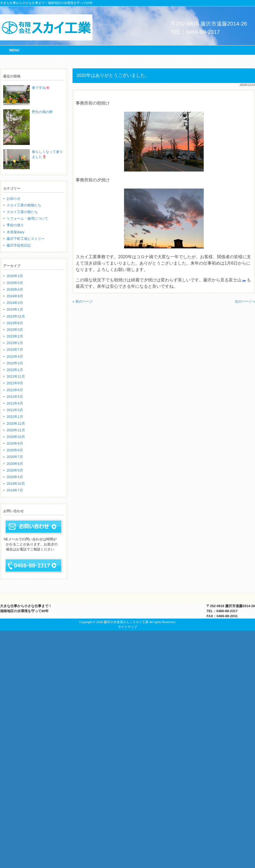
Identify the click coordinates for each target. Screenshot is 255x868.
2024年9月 (15, 296)
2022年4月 (15, 356)
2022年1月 (15, 370)
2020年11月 (16, 430)
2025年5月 (15, 283)
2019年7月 (15, 490)
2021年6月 (15, 390)
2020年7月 (15, 457)
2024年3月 (15, 303)
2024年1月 (15, 309)
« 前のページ (83, 301)
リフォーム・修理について (27, 218)
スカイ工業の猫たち (22, 212)
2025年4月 (15, 289)
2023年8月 (15, 323)
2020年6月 (15, 464)
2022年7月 (15, 350)
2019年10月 (16, 484)
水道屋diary (16, 232)
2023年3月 (15, 330)
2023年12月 (16, 316)
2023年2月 (15, 336)
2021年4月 (15, 403)
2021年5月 (15, 397)
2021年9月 (15, 383)
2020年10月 (16, 437)
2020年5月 (15, 470)
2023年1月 (15, 343)
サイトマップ (127, 627)
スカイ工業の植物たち (24, 205)
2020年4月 (15, 477)
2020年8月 (15, 450)
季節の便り (15, 225)
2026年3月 (15, 276)
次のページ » (245, 301)
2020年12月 (16, 423)
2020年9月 (15, 443)
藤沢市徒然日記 (19, 245)
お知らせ (14, 199)
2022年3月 (15, 363)
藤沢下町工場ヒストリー (26, 239)
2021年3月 (15, 410)
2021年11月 (16, 376)
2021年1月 (15, 417)
